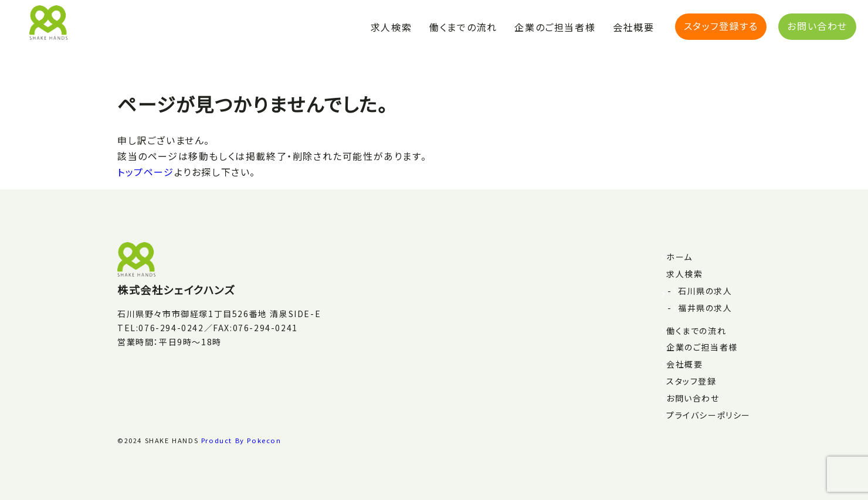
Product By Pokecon (241, 440)
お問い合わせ (817, 26)
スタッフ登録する (721, 26)
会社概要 (633, 27)
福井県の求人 (705, 308)
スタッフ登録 (691, 381)
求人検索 (391, 27)
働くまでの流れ (463, 27)
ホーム (679, 257)
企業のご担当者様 (555, 27)
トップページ (146, 172)
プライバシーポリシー (708, 415)
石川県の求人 (705, 291)
